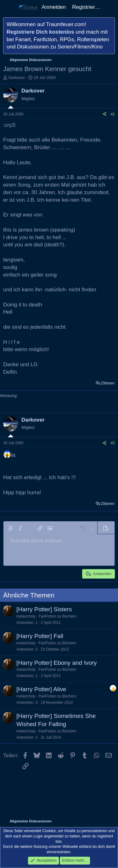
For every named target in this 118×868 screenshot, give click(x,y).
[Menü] (9, 7)
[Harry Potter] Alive (41, 689)
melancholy (26, 616)
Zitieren (108, 383)
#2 (113, 443)
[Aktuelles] (110, 7)
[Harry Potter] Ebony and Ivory (57, 663)
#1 (113, 114)
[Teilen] (104, 114)
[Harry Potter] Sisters (44, 609)
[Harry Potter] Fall (40, 636)
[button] (10, 528)
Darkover (17, 78)
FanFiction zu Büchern (58, 616)
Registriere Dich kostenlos (40, 32)
